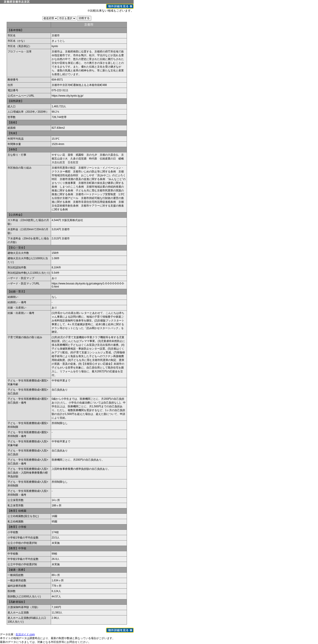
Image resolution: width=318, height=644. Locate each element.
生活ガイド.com (25, 634)
